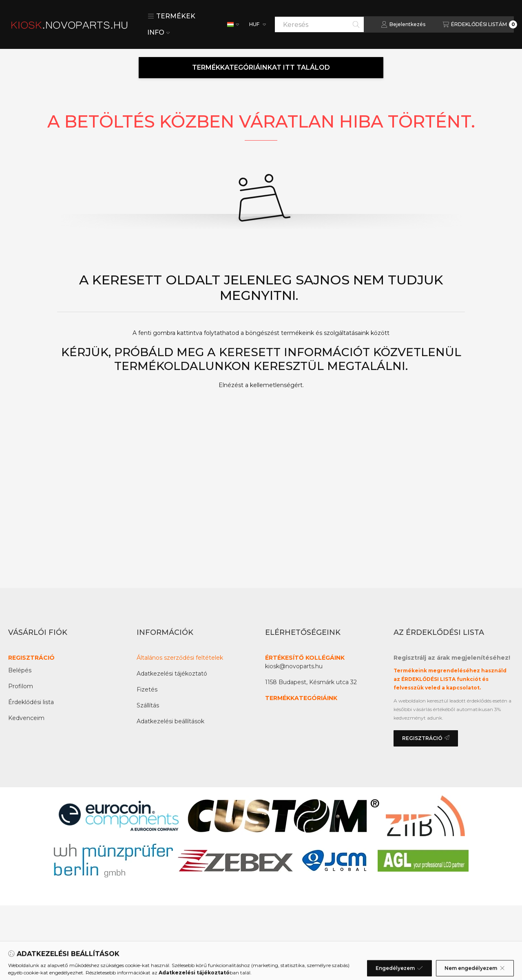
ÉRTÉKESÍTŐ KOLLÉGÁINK (305, 658)
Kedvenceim (26, 718)
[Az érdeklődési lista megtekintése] (480, 24)
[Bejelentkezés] (403, 24)
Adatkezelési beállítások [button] (170, 721)
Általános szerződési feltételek (180, 658)
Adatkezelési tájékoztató (172, 674)
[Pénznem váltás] (257, 24)
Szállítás (148, 705)
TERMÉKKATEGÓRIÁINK (301, 698)
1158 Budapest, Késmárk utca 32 (311, 682)
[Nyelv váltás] (233, 24)
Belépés (20, 670)
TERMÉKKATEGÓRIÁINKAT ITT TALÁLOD (261, 67)
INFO (158, 32)
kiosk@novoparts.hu (294, 666)
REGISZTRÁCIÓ (31, 658)
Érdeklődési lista (31, 702)
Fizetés (147, 689)
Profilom (21, 686)
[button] (171, 16)
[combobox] (319, 24)
